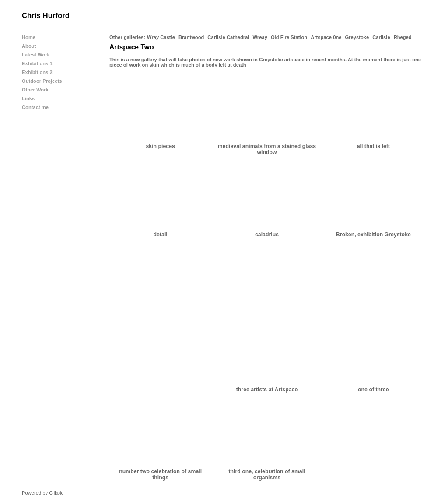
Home (29, 37)
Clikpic (56, 493)
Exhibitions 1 (37, 63)
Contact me (35, 107)
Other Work (35, 90)
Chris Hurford (46, 16)
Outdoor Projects (42, 81)
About (29, 46)
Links (28, 98)
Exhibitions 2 (37, 72)
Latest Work (36, 55)
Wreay (260, 37)
